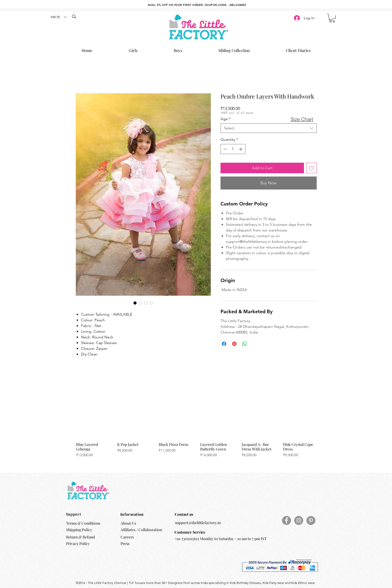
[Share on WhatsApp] (245, 344)
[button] (59, 17)
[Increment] (241, 149)
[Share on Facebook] (224, 344)
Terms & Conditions (83, 523)
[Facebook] (286, 520)
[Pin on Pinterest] (234, 344)
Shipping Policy (79, 530)
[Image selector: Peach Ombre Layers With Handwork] (135, 303)
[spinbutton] (233, 149)
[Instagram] (299, 520)
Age (226, 119)
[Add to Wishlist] (311, 168)
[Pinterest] (311, 520)
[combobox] (269, 128)
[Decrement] (225, 149)
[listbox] (59, 17)
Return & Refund (81, 537)
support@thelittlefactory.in (198, 523)
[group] (195, 427)
